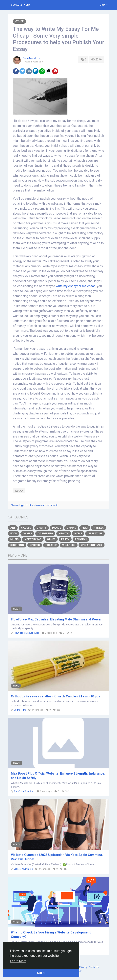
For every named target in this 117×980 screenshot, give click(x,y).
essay (19, 491)
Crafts (42, 528)
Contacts (94, 967)
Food (14, 533)
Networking (33, 539)
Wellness (69, 545)
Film (85, 528)
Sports (35, 545)
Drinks (71, 528)
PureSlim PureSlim (24, 791)
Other (19, 21)
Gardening (45, 533)
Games (27, 533)
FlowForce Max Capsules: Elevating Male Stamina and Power (56, 619)
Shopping (17, 545)
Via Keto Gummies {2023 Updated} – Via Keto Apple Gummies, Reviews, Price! (57, 857)
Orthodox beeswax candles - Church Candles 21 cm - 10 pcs (56, 696)
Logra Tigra (20, 710)
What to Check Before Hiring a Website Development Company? (51, 935)
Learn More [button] (18, 961)
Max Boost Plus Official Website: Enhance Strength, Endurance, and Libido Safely (58, 776)
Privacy (83, 967)
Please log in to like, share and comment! (34, 505)
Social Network (20, 5)
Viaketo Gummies (23, 869)
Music (14, 539)
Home (78, 533)
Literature (95, 533)
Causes (26, 528)
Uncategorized (92, 545)
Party (65, 539)
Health (64, 533)
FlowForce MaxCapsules (27, 633)
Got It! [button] (41, 973)
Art (13, 528)
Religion (81, 539)
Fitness (99, 528)
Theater (51, 545)
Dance (57, 528)
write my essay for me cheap (76, 286)
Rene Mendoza (31, 58)
